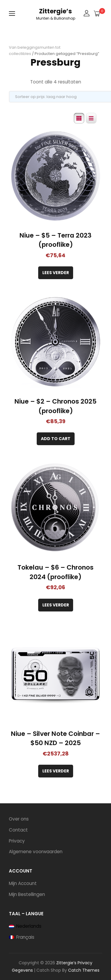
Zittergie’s (55, 11)
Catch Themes (84, 970)
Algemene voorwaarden (36, 852)
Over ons (19, 819)
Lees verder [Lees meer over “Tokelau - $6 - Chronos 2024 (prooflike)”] (56, 605)
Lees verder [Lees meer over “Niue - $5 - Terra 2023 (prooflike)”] (56, 273)
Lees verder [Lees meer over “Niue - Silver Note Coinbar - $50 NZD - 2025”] (56, 771)
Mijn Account (23, 883)
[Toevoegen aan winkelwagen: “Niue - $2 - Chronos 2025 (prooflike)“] (56, 439)
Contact (18, 830)
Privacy (17, 841)
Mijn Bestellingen (27, 894)
